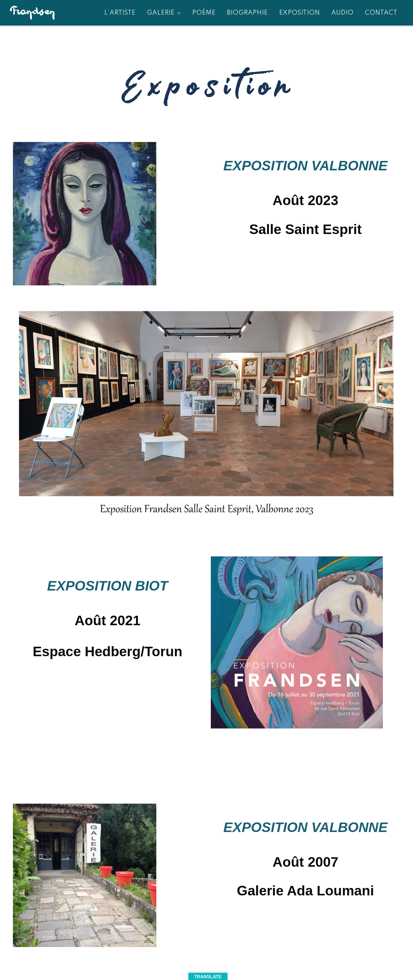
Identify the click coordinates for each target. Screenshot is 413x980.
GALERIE (161, 13)
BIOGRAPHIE (247, 13)
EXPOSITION (299, 13)
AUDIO (342, 13)
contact (381, 13)
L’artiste (120, 13)
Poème (204, 13)
